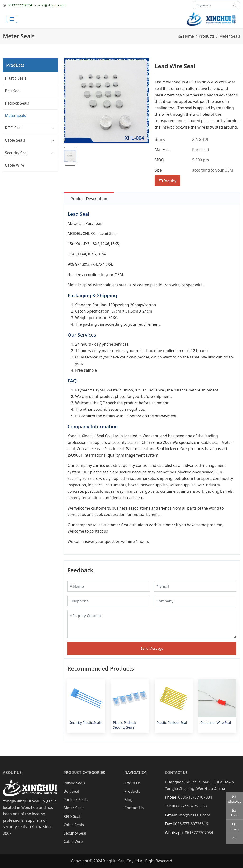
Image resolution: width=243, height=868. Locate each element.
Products (132, 791)
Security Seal (16, 153)
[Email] (195, 586)
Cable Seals (15, 140)
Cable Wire (15, 165)
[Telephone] (109, 601)
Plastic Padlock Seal (172, 723)
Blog (128, 800)
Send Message (152, 648)
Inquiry (168, 181)
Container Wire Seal (216, 723)
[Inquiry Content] (152, 624)
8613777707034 (20, 5)
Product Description (89, 199)
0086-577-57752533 (189, 806)
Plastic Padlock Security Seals (124, 725)
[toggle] (12, 19)
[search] (235, 5)
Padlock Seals (17, 103)
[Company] (195, 601)
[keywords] (211, 5)
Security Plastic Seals (85, 723)
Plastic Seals (16, 78)
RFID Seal (13, 128)
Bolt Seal (13, 91)
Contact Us (134, 808)
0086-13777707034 (195, 797)
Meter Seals (15, 115)
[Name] (109, 586)
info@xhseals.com (52, 5)
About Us (133, 783)
